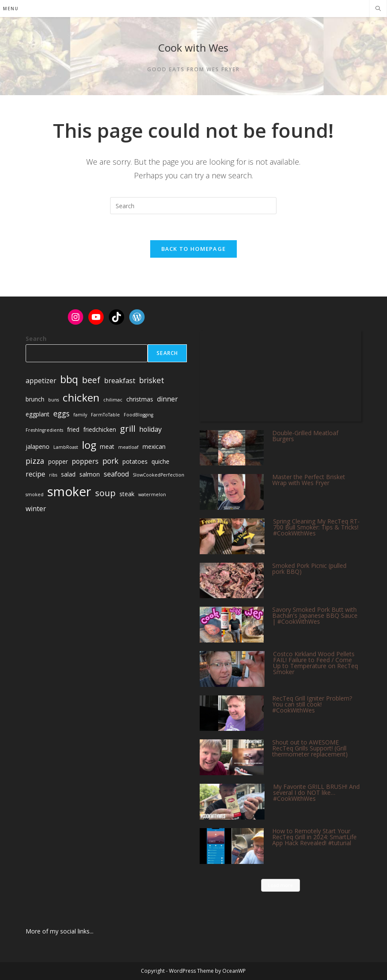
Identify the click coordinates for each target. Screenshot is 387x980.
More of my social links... (60, 931)
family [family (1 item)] (80, 415)
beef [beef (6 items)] (91, 380)
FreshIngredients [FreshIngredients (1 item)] (44, 430)
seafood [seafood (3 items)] (116, 474)
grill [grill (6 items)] (128, 428)
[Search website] (378, 9)
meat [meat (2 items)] (107, 446)
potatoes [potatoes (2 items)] (135, 461)
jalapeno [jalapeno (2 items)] (38, 446)
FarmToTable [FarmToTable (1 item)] (105, 415)
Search (36, 339)
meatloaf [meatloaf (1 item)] (128, 447)
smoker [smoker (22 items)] (69, 491)
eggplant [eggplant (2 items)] (38, 414)
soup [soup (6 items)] (105, 493)
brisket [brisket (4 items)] (152, 380)
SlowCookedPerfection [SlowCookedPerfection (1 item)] (159, 475)
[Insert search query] (193, 206)
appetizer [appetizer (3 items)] (41, 381)
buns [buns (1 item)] (54, 400)
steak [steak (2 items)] (127, 494)
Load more (281, 885)
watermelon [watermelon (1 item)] (152, 494)
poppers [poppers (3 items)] (85, 461)
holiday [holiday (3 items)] (150, 429)
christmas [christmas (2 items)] (140, 399)
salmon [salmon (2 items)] (90, 474)
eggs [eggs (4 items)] (61, 413)
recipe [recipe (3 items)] (35, 474)
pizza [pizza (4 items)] (35, 461)
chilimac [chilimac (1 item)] (113, 400)
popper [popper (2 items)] (58, 461)
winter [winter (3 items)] (36, 509)
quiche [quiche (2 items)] (160, 461)
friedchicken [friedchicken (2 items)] (100, 429)
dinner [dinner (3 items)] (167, 399)
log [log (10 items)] (89, 445)
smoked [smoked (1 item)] (35, 494)
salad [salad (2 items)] (68, 474)
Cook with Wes (193, 48)
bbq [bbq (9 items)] (69, 379)
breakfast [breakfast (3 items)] (120, 381)
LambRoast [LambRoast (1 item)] (66, 447)
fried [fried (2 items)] (73, 429)
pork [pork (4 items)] (111, 461)
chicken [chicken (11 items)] (81, 397)
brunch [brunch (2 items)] (35, 399)
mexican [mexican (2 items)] (154, 446)
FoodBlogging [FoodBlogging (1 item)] (138, 415)
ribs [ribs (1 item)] (53, 475)
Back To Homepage (194, 249)
